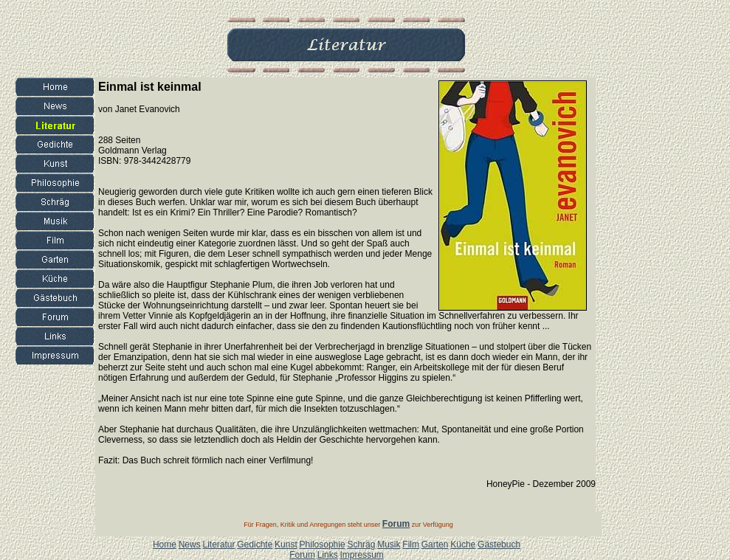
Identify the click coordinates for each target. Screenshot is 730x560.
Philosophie (323, 545)
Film (411, 545)
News (190, 545)
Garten (435, 545)
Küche (463, 545)
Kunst (286, 545)
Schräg (361, 545)
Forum (302, 555)
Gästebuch (499, 545)
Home (165, 545)
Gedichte (255, 545)
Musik (389, 545)
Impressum (361, 555)
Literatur (218, 545)
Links (328, 555)
